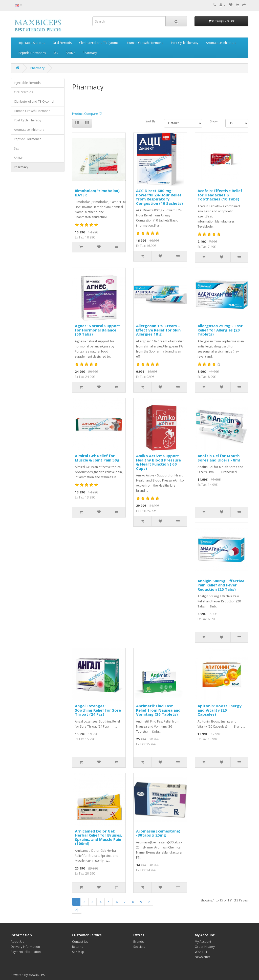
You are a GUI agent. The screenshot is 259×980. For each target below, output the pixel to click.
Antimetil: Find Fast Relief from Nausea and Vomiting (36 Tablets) (158, 710)
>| (77, 910)
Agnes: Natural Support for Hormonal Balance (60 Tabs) (98, 330)
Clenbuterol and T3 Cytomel (99, 43)
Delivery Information (25, 947)
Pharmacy (90, 53)
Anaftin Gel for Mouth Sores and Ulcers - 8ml (219, 458)
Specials (139, 947)
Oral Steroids (62, 43)
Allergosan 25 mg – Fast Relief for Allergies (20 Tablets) (220, 330)
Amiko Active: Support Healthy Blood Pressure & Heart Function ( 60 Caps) (158, 462)
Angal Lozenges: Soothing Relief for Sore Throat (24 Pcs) (98, 710)
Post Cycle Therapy (185, 43)
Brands (138, 942)
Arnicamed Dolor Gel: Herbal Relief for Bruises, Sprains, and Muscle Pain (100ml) (99, 837)
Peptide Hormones (32, 53)
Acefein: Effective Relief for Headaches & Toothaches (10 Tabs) (220, 195)
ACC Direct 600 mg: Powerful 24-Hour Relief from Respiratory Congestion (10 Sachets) (159, 197)
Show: (214, 121)
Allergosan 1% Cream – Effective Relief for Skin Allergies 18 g (158, 330)
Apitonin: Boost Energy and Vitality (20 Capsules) (220, 710)
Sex (56, 53)
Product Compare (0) (87, 114)
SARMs (70, 53)
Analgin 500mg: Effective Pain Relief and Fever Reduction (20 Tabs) (221, 585)
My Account (203, 942)
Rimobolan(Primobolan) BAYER (97, 193)
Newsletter (202, 957)
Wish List (201, 952)
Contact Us (80, 942)
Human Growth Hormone (145, 43)
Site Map (78, 952)
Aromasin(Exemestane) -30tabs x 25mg (158, 833)
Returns (78, 947)
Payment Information (26, 952)
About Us (17, 942)
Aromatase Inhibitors (221, 43)
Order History (205, 947)
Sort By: (151, 121)
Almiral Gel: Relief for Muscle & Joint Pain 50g (97, 458)
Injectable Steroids (32, 43)
